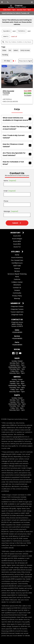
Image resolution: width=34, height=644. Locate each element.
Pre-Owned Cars (17, 260)
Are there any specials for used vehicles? (17, 154)
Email (10, 191)
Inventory (16, 233)
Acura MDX (17, 241)
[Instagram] (17, 353)
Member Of (16, 303)
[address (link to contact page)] (2, 2)
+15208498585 (17, 332)
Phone (6, 201)
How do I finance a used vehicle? (17, 145)
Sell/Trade (17, 266)
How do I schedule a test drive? (17, 163)
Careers (17, 290)
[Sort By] (26, 61)
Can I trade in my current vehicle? (17, 137)
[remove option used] (6, 36)
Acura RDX (17, 244)
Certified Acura (17, 263)
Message (11, 211)
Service (17, 271)
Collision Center (17, 282)
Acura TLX (17, 247)
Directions (17, 285)
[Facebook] (13, 353)
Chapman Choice (17, 306)
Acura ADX (17, 236)
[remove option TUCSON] (22, 31)
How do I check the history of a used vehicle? (17, 128)
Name (10, 181)
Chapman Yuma (17, 315)
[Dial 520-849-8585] (8, 2)
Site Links (16, 252)
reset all (14, 37)
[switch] (32, 2)
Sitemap (17, 298)
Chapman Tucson (17, 309)
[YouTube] (20, 353)
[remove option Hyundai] (7, 31)
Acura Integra (17, 239)
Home (17, 255)
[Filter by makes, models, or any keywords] (17, 42)
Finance (17, 268)
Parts (17, 277)
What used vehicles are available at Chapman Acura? (17, 119)
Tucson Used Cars (17, 312)
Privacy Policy (17, 296)
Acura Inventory (17, 258)
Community (17, 293)
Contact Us (17, 288)
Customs (17, 279)
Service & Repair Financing (17, 274)
